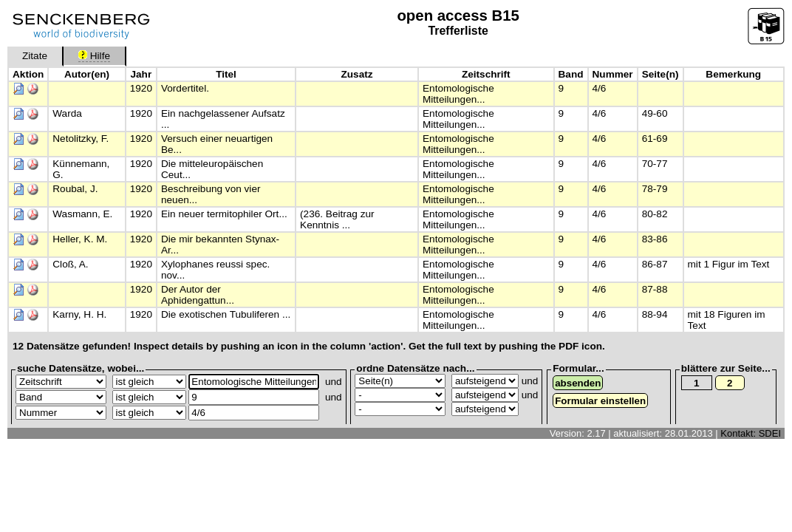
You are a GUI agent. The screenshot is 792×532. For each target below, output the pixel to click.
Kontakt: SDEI (751, 433)
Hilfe (94, 56)
